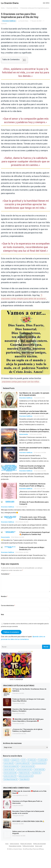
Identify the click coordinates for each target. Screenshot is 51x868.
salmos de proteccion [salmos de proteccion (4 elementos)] (26, 776)
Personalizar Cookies (15, 846)
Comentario (6, 574)
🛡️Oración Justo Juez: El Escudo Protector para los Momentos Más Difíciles (33, 519)
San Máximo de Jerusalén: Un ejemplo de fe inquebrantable (34, 394)
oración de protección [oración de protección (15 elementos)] (24, 770)
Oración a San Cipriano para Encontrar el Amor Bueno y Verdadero (29, 710)
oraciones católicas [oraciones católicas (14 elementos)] (23, 763)
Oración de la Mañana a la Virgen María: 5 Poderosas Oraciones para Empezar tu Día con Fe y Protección (35, 432)
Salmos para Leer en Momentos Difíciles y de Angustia (29, 832)
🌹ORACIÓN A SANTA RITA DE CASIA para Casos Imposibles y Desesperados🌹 (28, 720)
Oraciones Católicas (12, 8)
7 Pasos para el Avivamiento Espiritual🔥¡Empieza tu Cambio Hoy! (34, 533)
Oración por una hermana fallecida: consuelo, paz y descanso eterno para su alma (34, 413)
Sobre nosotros (14, 844)
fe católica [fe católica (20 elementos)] (42, 760)
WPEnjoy (41, 849)
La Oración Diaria (10, 3)
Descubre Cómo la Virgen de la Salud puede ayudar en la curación (28, 812)
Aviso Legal (39, 846)
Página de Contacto (26, 844)
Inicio (7, 844)
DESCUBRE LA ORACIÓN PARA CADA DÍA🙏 (28, 821)
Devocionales (24, 434)
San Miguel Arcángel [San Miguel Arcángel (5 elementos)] (11, 779)
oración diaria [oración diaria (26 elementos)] (39, 770)
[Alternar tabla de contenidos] (23, 60)
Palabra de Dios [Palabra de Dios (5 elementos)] (24, 773)
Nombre (4, 596)
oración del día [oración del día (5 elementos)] (9, 770)
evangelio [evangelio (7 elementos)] (15, 760)
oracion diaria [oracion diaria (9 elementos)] (9, 763)
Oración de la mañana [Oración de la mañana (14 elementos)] (11, 766)
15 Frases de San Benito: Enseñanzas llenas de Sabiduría (29, 690)
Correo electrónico (8, 605)
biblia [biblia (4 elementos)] (6, 760)
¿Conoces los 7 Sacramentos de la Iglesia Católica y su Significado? (27, 730)
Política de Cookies (28, 846)
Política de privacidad (39, 844)
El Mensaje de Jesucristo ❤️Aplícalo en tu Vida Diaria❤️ (29, 792)
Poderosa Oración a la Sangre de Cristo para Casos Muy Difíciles (32, 467)
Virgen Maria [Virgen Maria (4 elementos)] (24, 779)
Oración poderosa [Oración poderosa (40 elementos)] (10, 773)
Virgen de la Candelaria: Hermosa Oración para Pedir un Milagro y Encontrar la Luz (32, 486)
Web (2, 615)
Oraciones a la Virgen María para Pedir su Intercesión (27, 802)
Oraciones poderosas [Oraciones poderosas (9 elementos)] (39, 763)
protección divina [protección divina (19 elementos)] (10, 776)
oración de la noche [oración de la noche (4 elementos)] (28, 766)
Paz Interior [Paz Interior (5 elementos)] (36, 773)
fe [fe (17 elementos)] (23, 760)
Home (3, 8)
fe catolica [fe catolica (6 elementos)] (32, 760)
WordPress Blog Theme (30, 849)
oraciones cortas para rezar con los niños (20, 382)
